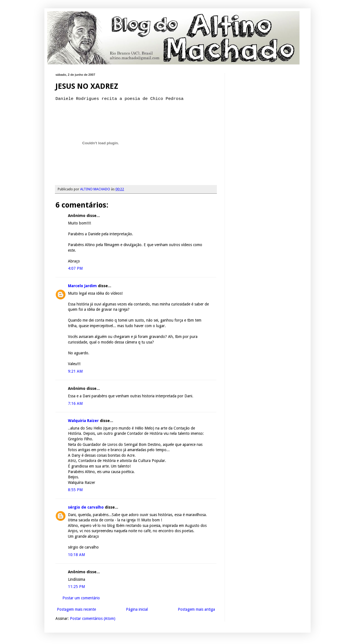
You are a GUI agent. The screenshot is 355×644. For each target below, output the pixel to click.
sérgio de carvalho (86, 507)
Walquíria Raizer (83, 421)
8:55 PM (75, 490)
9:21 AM (75, 371)
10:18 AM (76, 555)
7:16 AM (75, 403)
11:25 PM (76, 587)
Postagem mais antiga (196, 609)
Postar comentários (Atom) (93, 618)
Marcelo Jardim (82, 286)
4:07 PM (75, 268)
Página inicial (137, 609)
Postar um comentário (81, 598)
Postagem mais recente (76, 609)
